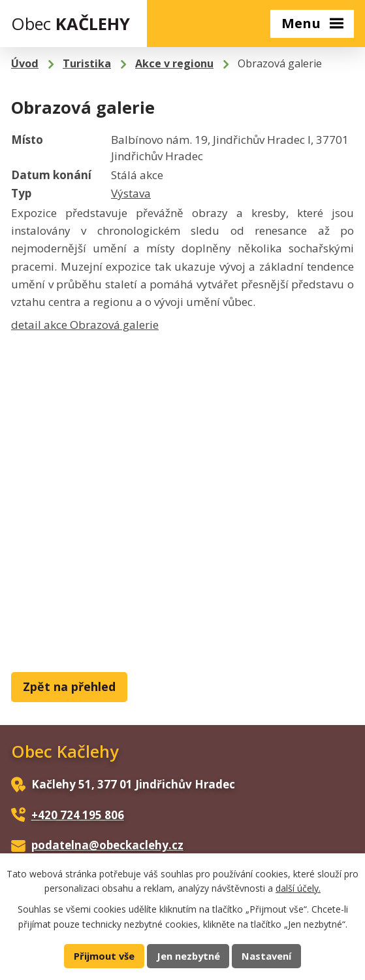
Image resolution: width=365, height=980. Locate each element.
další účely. (298, 888)
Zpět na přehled (69, 686)
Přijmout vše (104, 956)
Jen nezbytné (188, 956)
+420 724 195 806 (78, 815)
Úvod (25, 63)
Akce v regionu (174, 63)
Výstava (131, 193)
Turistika (87, 63)
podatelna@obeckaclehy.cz (107, 845)
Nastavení (266, 956)
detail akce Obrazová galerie (85, 325)
